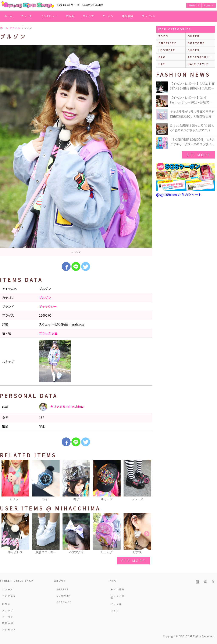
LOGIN (209, 5)
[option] (76, 150)
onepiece (168, 43)
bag (162, 57)
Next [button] (147, 481)
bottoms (196, 43)
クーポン (108, 16)
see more (133, 561)
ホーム (8, 16)
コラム (115, 610)
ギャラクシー (48, 306)
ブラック (45, 333)
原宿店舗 (128, 16)
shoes (194, 50)
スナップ (88, 16)
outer (194, 36)
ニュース (27, 16)
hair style (198, 64)
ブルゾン (45, 298)
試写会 (70, 16)
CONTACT (64, 602)
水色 (54, 333)
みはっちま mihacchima (61, 407)
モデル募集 (118, 589)
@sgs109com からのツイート (179, 194)
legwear (167, 50)
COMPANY (64, 596)
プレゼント (149, 16)
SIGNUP (194, 5)
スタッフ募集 (118, 597)
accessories (200, 57)
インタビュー (49, 16)
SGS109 (63, 589)
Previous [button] (5, 481)
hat (162, 64)
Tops (163, 36)
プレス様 (116, 604)
